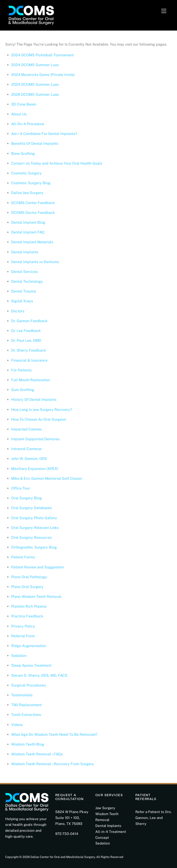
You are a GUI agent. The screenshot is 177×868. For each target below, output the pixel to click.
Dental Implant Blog (28, 222)
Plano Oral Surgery (27, 587)
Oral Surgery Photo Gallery (34, 518)
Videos (17, 725)
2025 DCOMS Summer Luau (35, 84)
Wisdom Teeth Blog (28, 744)
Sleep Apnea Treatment (31, 665)
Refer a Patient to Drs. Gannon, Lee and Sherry (153, 818)
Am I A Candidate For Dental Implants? (44, 134)
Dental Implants (25, 252)
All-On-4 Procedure (28, 124)
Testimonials (22, 695)
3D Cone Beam (24, 104)
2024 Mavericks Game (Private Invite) (43, 75)
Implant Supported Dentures (35, 439)
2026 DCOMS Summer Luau (35, 95)
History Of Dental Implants (34, 400)
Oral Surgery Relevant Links (35, 528)
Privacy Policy (23, 626)
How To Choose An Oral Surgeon (39, 419)
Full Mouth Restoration (30, 380)
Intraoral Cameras (26, 449)
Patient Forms (23, 557)
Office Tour (21, 488)
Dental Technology (27, 281)
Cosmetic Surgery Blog (31, 183)
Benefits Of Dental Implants (35, 144)
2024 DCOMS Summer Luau (35, 65)
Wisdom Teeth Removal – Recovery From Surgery (53, 764)
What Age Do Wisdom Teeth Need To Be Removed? (54, 735)
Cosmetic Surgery (26, 173)
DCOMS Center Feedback (33, 203)
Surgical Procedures (28, 685)
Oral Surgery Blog (27, 498)
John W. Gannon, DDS (29, 459)
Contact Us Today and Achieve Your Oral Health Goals (57, 163)
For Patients (21, 370)
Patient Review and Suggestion (37, 567)
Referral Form (23, 636)
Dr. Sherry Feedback (29, 350)
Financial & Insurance (29, 360)
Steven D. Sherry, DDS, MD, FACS (39, 675)
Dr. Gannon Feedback (29, 321)
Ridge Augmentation (29, 646)
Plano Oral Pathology (29, 577)
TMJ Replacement (26, 705)
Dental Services (24, 272)
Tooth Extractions (26, 715)
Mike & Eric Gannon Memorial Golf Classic (47, 478)
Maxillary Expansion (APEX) (35, 469)
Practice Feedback (27, 616)
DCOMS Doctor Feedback (33, 213)
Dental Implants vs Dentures (35, 262)
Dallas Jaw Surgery (27, 193)
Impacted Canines (27, 429)
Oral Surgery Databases (32, 508)
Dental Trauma (24, 291)
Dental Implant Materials (32, 242)
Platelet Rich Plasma (29, 606)
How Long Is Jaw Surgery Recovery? (42, 410)
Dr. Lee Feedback (26, 331)
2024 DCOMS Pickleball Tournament (42, 55)
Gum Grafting (23, 390)
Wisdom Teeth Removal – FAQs (37, 754)
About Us (19, 114)
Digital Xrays (22, 301)
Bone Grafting (23, 154)
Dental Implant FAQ (28, 232)
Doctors (18, 311)
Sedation (19, 656)
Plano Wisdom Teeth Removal (36, 597)
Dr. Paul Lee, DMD (26, 341)
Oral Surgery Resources (31, 538)
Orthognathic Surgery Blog (34, 547)
